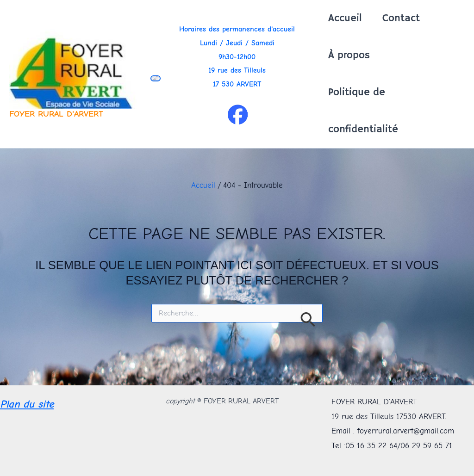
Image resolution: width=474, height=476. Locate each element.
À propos (349, 56)
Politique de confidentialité (363, 111)
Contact (401, 19)
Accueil (345, 19)
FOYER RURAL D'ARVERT (56, 114)
